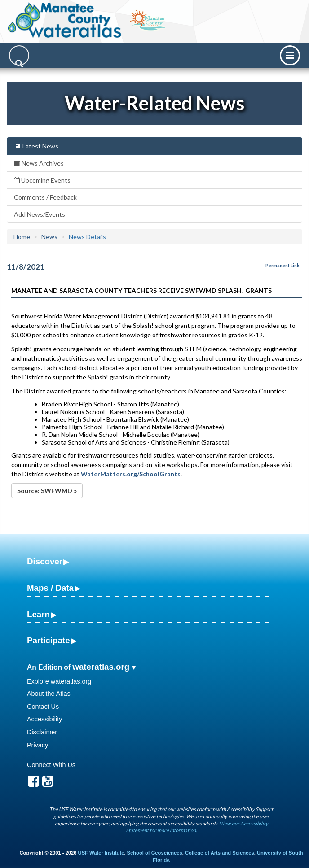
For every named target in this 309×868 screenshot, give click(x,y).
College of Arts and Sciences (220, 853)
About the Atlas (49, 694)
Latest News (36, 146)
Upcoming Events (42, 180)
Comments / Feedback (45, 197)
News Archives (39, 163)
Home (22, 237)
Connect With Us (51, 765)
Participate (49, 640)
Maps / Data (50, 588)
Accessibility (44, 719)
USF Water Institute (101, 853)
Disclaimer (42, 732)
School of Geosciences (155, 853)
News (49, 237)
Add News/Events (40, 214)
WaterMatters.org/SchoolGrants (131, 474)
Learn (38, 614)
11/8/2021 (26, 267)
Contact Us (43, 707)
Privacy (38, 745)
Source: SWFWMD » (47, 491)
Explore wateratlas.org (59, 681)
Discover (45, 561)
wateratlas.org (101, 667)
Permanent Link (283, 266)
